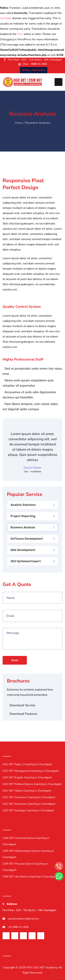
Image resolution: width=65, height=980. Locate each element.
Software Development (27, 539)
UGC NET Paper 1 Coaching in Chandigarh (27, 764)
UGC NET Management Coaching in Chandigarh (31, 771)
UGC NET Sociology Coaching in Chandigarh (28, 810)
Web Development (23, 550)
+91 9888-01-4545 (18, 927)
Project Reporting (23, 516)
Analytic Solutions (23, 505)
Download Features (23, 714)
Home (19, 123)
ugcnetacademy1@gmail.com (23, 919)
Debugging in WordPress (16, 39)
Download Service (22, 705)
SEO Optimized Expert (26, 561)
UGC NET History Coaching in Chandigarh (27, 791)
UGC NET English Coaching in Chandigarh (27, 777)
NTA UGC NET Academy (42, 968)
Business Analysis (23, 527)
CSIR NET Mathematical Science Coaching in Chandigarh (28, 854)
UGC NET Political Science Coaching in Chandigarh (32, 784)
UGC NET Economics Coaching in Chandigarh (29, 804)
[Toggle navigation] (58, 82)
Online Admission (34, 70)
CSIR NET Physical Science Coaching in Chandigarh (25, 867)
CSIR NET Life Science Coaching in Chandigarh (30, 877)
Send (15, 660)
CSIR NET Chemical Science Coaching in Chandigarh (26, 841)
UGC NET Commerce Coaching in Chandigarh (29, 797)
